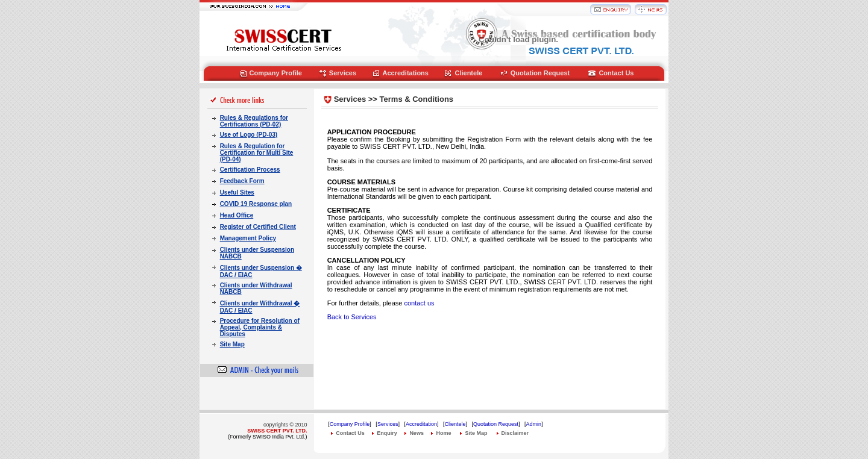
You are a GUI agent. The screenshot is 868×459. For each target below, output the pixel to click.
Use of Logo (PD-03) (249, 135)
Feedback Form (242, 181)
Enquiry (387, 433)
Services (343, 73)
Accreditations (406, 73)
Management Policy (248, 238)
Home (443, 433)
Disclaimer (515, 433)
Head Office (237, 215)
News (417, 433)
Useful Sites (237, 192)
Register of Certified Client (258, 227)
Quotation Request (540, 73)
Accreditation (421, 424)
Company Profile (276, 73)
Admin (534, 424)
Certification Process (250, 170)
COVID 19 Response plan (256, 204)
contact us (419, 303)
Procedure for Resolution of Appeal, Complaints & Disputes (260, 327)
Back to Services (352, 317)
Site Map (232, 344)
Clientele (468, 73)
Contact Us (616, 73)
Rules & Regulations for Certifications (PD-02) (254, 121)
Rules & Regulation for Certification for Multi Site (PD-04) (257, 153)
